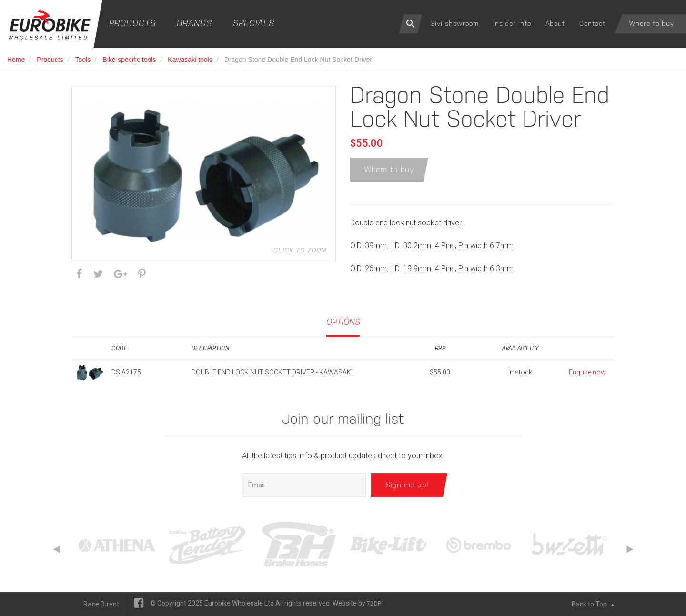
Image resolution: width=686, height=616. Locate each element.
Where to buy (652, 23)
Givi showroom (454, 23)
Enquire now (587, 372)
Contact (592, 23)
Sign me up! (407, 485)
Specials (254, 23)
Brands (194, 23)
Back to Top (593, 604)
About (555, 23)
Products (132, 23)
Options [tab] (343, 322)
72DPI (375, 604)
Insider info (512, 23)
